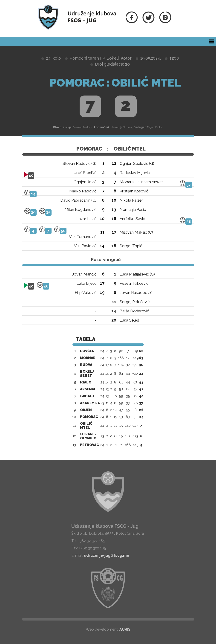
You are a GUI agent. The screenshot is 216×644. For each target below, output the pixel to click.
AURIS (125, 629)
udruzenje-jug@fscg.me (107, 556)
